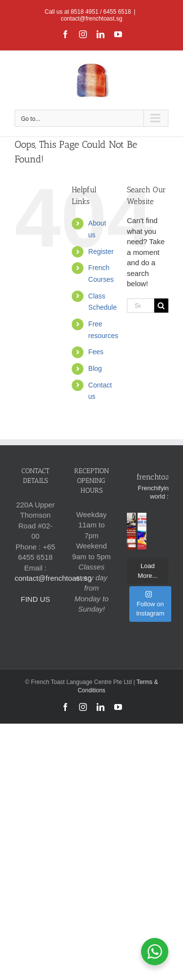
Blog (95, 368)
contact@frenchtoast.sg (91, 19)
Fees (96, 352)
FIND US (35, 599)
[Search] (161, 306)
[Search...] (141, 306)
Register (101, 251)
